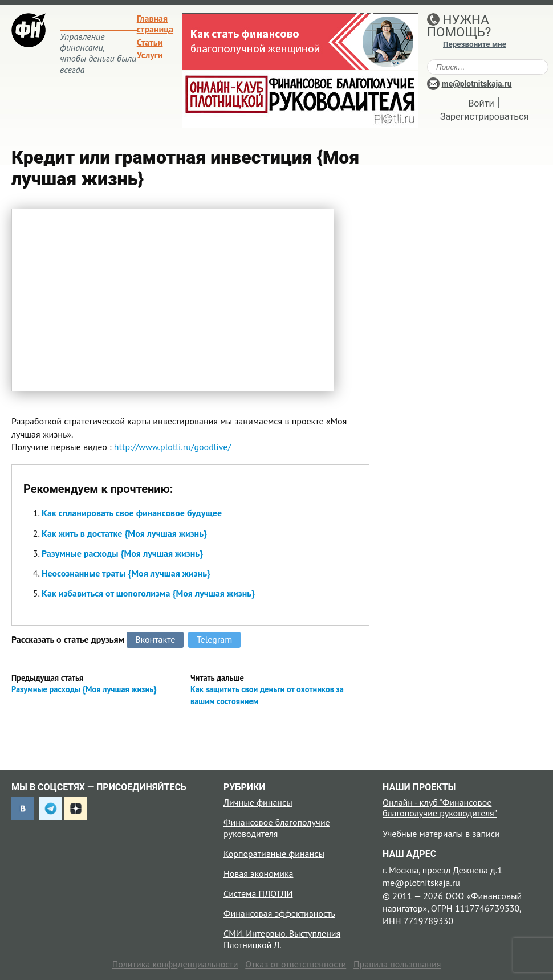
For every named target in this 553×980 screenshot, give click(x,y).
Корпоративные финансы (274, 854)
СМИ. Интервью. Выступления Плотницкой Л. (282, 939)
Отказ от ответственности (296, 964)
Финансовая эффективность (279, 913)
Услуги (150, 55)
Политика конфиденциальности (175, 964)
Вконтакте (155, 639)
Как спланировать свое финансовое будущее (132, 513)
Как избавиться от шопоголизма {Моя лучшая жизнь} (148, 593)
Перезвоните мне (475, 44)
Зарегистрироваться (484, 117)
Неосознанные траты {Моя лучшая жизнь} (126, 573)
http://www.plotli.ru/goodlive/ (172, 447)
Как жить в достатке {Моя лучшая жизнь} (124, 533)
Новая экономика (258, 873)
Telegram (215, 639)
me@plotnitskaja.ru (477, 84)
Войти (481, 103)
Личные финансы (258, 802)
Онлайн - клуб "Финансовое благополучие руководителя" (440, 808)
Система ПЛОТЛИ (258, 893)
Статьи (150, 42)
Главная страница (155, 24)
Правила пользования (397, 964)
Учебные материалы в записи (441, 834)
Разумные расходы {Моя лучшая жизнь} (122, 553)
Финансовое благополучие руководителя (277, 828)
